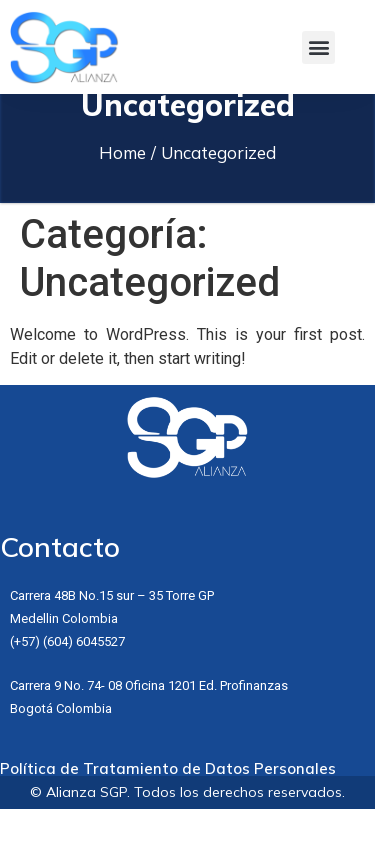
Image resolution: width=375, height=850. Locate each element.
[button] (318, 47)
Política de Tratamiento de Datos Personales (168, 809)
